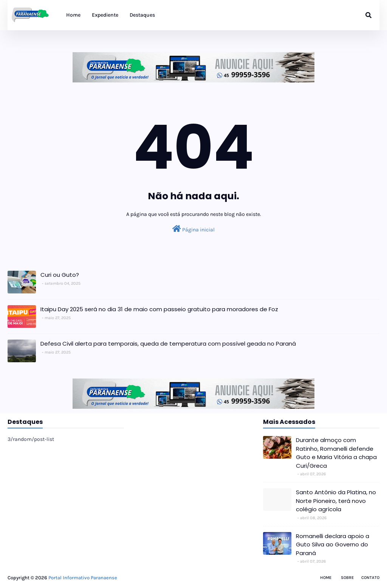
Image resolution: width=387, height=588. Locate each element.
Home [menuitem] (73, 15)
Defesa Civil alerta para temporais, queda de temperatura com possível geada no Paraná (168, 344)
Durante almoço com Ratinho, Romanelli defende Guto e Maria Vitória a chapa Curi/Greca (336, 453)
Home (326, 578)
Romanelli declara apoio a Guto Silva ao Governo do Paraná (333, 545)
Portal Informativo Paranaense (83, 578)
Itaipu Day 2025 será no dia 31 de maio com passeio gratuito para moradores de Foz (159, 309)
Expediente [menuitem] (105, 15)
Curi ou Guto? (60, 275)
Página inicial (193, 229)
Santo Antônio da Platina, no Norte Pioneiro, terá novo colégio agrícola (336, 501)
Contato (370, 578)
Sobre (347, 578)
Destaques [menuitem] (142, 15)
